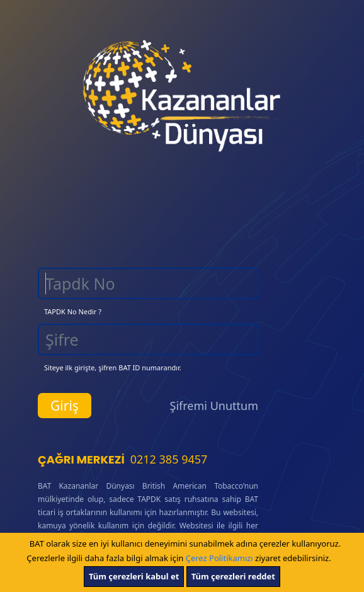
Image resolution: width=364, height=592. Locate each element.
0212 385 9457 (169, 459)
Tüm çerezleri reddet (233, 576)
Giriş (65, 406)
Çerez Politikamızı (219, 558)
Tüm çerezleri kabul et (134, 576)
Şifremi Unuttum (214, 406)
